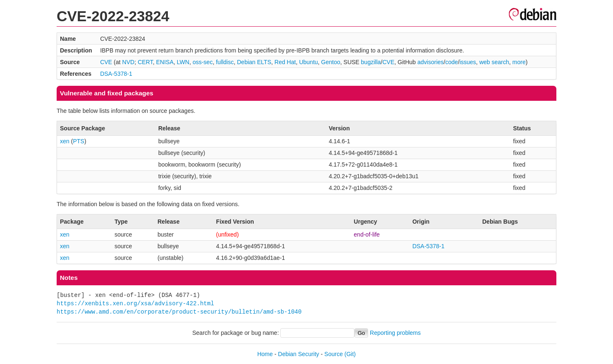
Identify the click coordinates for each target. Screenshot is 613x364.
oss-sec (202, 62)
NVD (128, 62)
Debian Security (299, 354)
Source (334, 354)
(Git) (350, 354)
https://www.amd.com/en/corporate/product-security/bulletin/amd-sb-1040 (179, 312)
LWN (183, 62)
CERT (145, 62)
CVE (106, 62)
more (519, 62)
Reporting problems (395, 333)
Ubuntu (308, 62)
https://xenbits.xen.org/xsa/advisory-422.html (135, 303)
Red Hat (285, 62)
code (451, 62)
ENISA (165, 62)
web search (494, 62)
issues (468, 62)
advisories (430, 62)
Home (265, 354)
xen (65, 141)
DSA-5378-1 (116, 74)
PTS (78, 141)
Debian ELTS (254, 62)
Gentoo (331, 62)
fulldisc (225, 62)
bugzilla (371, 62)
